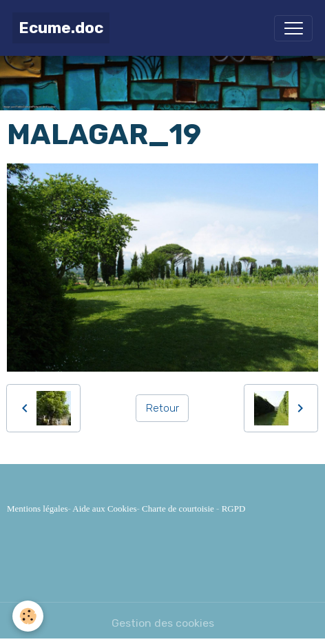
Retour (162, 408)
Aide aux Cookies (104, 509)
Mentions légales (37, 509)
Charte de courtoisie (178, 509)
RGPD (234, 509)
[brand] (61, 28)
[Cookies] (28, 616)
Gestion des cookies (163, 623)
